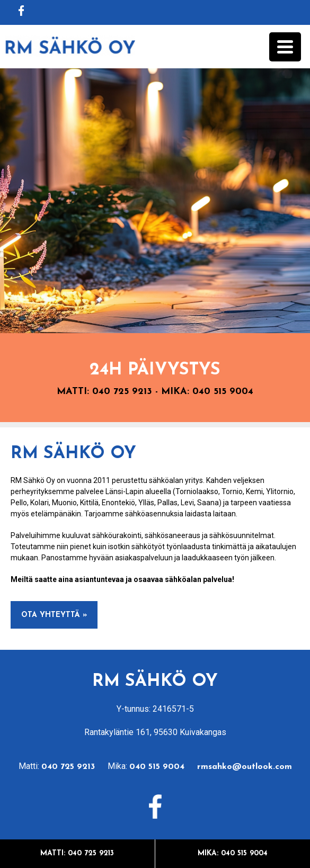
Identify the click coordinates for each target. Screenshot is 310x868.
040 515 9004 (223, 392)
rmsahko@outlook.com (245, 767)
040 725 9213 (122, 392)
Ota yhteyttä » (54, 615)
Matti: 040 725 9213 (77, 853)
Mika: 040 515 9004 (233, 853)
